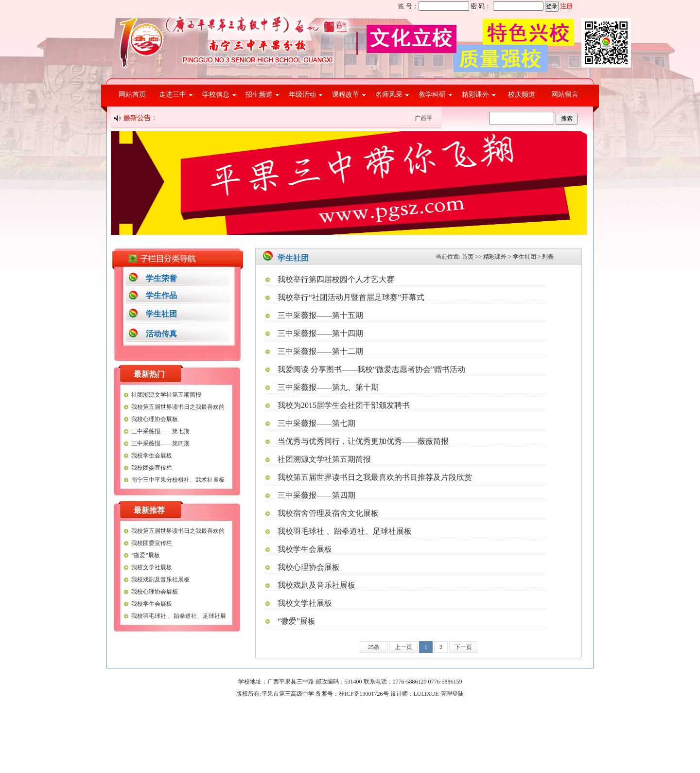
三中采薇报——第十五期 (320, 315)
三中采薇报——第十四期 (320, 333)
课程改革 (346, 95)
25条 (374, 647)
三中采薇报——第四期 (160, 443)
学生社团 (161, 314)
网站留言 (565, 95)
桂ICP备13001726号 (364, 694)
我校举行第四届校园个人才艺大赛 (336, 279)
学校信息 (216, 95)
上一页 (403, 647)
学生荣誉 (161, 278)
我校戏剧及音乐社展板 (160, 580)
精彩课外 (475, 95)
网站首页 (132, 95)
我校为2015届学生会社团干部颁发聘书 (344, 405)
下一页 (463, 647)
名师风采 (389, 95)
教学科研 (432, 95)
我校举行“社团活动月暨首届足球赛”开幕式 (351, 297)
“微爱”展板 (146, 555)
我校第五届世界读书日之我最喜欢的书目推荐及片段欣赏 (375, 477)
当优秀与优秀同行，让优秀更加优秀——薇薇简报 (363, 441)
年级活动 (302, 95)
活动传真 (161, 334)
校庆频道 (522, 95)
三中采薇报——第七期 (160, 431)
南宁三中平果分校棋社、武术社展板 (178, 480)
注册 (566, 6)
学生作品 (161, 295)
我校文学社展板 (152, 567)
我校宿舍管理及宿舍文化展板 (328, 513)
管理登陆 (452, 694)
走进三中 (173, 95)
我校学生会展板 (152, 456)
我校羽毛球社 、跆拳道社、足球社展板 (345, 531)
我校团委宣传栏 (152, 468)
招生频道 (259, 95)
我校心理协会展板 (155, 419)
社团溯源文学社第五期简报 (166, 395)
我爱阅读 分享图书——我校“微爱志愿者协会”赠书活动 (371, 369)
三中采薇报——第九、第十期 (328, 387)
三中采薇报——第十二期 (320, 351)
